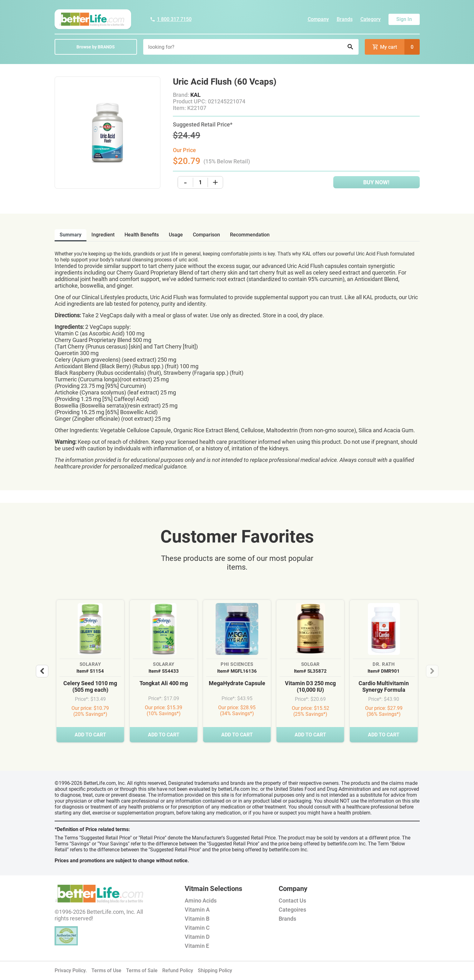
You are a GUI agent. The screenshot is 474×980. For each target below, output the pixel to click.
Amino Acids (201, 901)
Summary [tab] (71, 235)
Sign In (404, 19)
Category (371, 19)
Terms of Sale (142, 970)
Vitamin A (197, 910)
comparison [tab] (206, 235)
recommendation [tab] (250, 235)
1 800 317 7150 (171, 19)
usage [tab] (176, 235)
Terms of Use (106, 970)
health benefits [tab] (142, 235)
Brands (345, 19)
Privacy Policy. (71, 970)
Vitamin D (197, 937)
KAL (195, 95)
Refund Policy (178, 970)
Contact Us (292, 901)
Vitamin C (197, 928)
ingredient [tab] (103, 235)
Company (318, 19)
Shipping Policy (215, 970)
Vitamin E (197, 946)
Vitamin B (197, 919)
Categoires (292, 910)
